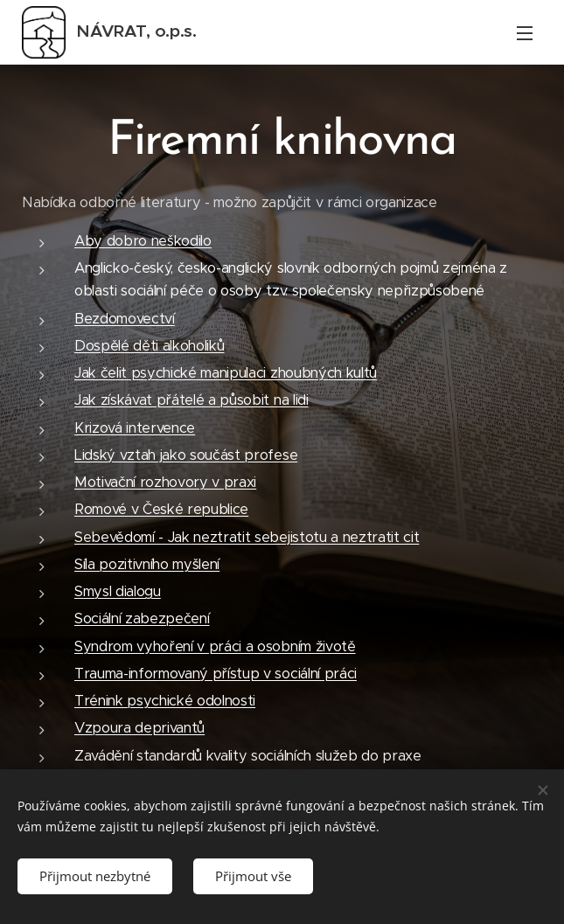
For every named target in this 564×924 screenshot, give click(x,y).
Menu (525, 33)
